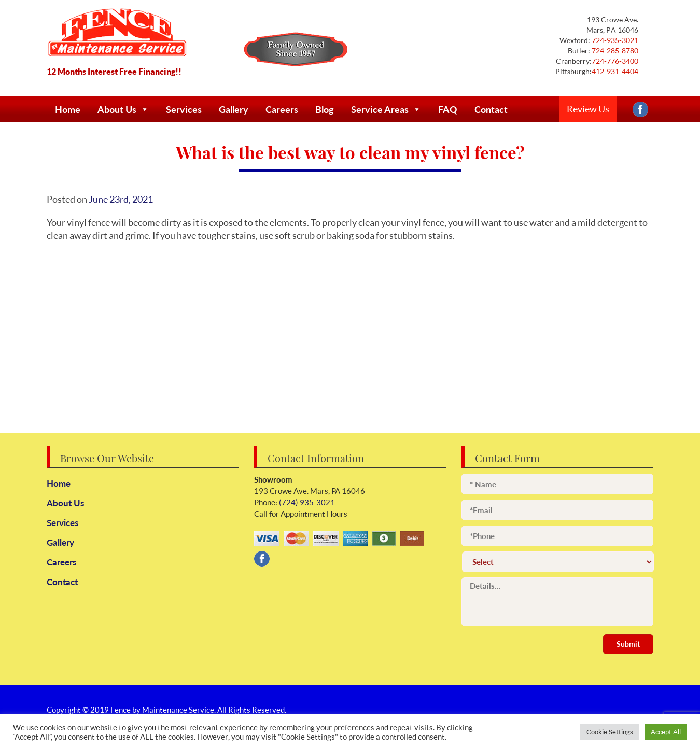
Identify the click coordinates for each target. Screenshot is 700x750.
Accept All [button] (666, 732)
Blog (325, 109)
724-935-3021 (614, 40)
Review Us (588, 109)
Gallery (234, 109)
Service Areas (386, 109)
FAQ (448, 109)
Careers (282, 109)
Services (184, 109)
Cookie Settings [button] (610, 732)
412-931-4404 (615, 71)
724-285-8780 (614, 51)
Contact (491, 109)
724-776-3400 (615, 61)
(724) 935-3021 (306, 503)
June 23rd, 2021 (121, 199)
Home (68, 109)
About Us (123, 109)
